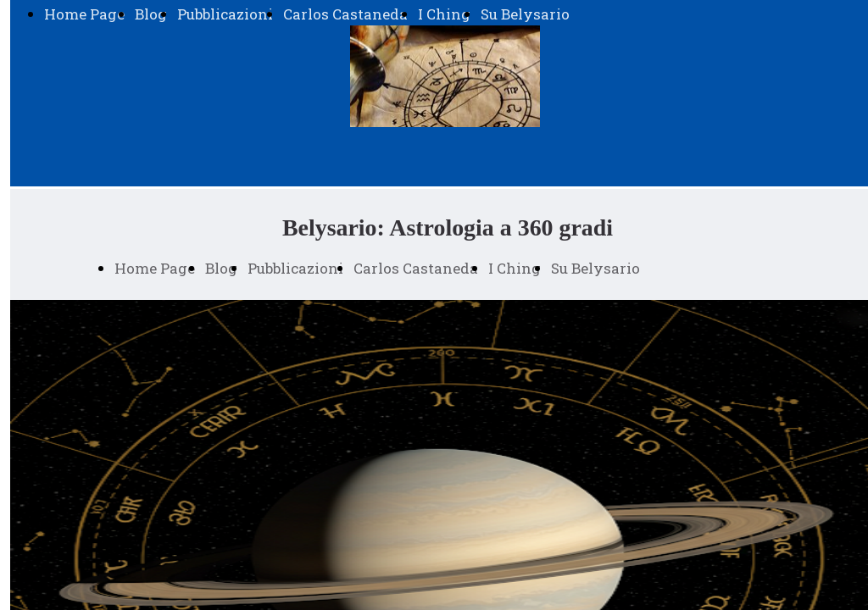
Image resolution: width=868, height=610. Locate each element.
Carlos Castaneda (345, 14)
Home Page (84, 14)
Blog (151, 14)
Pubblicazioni (225, 14)
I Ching (444, 14)
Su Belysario (525, 14)
